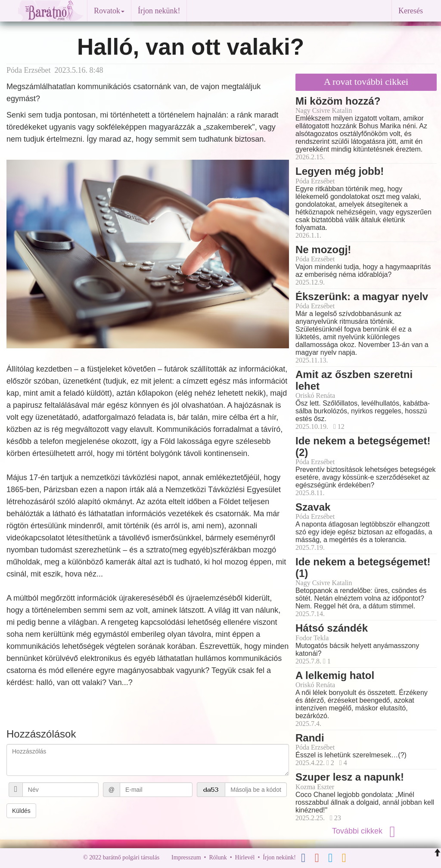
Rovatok (109, 11)
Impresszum (186, 857)
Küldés (21, 811)
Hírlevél (245, 857)
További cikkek (366, 831)
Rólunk (218, 857)
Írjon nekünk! (159, 11)
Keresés (411, 11)
